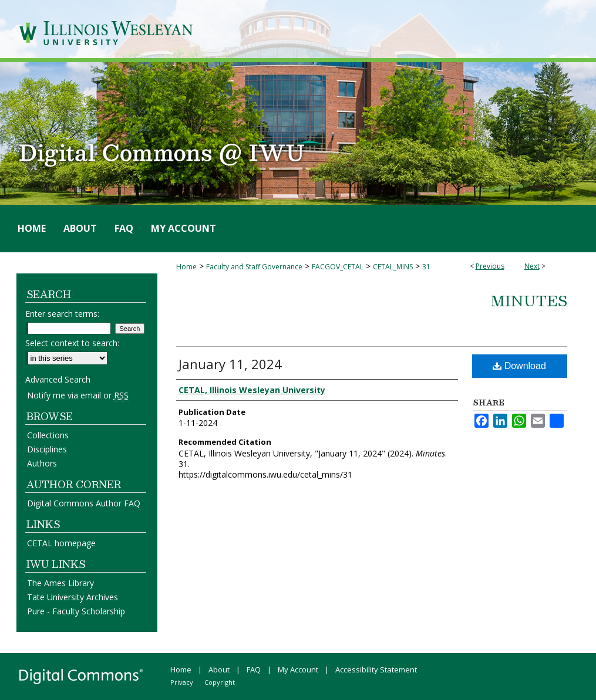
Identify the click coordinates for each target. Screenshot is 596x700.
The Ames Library (60, 583)
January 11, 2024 (230, 364)
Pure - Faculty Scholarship (76, 611)
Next (532, 266)
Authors (42, 463)
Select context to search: (72, 343)
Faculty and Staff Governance (254, 267)
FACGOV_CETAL (338, 267)
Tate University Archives (73, 597)
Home (186, 267)
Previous (490, 266)
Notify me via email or (78, 395)
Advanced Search (58, 379)
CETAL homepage (61, 543)
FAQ (254, 669)
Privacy (182, 682)
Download (519, 366)
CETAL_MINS (393, 267)
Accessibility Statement (376, 669)
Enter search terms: (62, 314)
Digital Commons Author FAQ (84, 503)
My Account (298, 669)
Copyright (220, 682)
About (219, 669)
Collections (48, 435)
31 (426, 267)
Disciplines (47, 449)
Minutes (529, 300)
